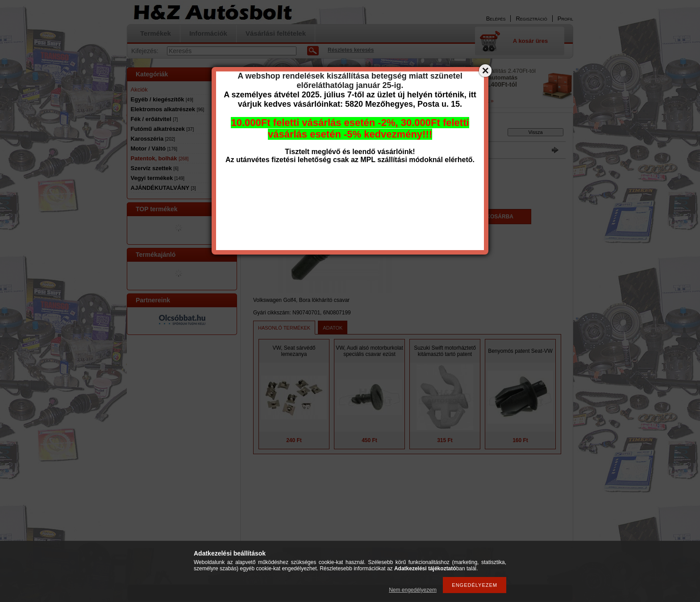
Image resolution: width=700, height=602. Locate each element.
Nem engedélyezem (413, 590)
